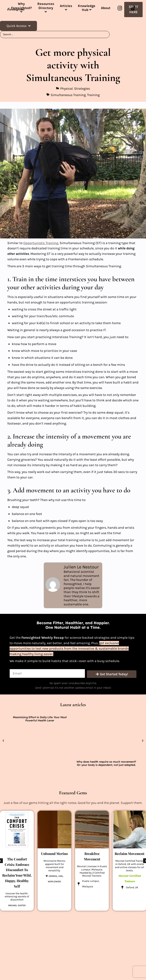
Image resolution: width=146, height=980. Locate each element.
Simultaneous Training (68, 95)
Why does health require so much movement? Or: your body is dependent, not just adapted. (106, 763)
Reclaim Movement (129, 854)
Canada (53, 876)
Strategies (82, 89)
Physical (67, 89)
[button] (3, 741)
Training (93, 95)
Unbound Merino (54, 854)
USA (60, 876)
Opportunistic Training (41, 243)
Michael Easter (17, 905)
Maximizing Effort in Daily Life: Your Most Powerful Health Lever (40, 719)
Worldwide (54, 881)
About (106, 8)
